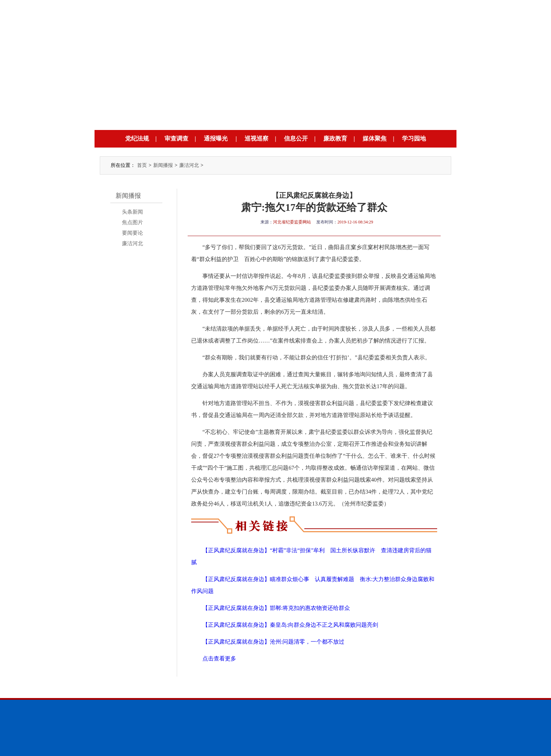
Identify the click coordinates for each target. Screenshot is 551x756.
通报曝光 (216, 139)
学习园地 (414, 139)
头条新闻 (132, 212)
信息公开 (296, 139)
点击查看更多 (219, 659)
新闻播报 (163, 165)
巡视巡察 (257, 139)
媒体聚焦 (375, 139)
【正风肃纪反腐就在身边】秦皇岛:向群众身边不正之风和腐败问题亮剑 (290, 625)
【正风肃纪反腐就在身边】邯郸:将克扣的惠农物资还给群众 (276, 608)
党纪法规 (137, 139)
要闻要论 (132, 233)
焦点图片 (132, 222)
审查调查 (176, 139)
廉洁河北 (189, 165)
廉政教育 (335, 139)
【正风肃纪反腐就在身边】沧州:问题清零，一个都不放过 (273, 642)
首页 (142, 165)
